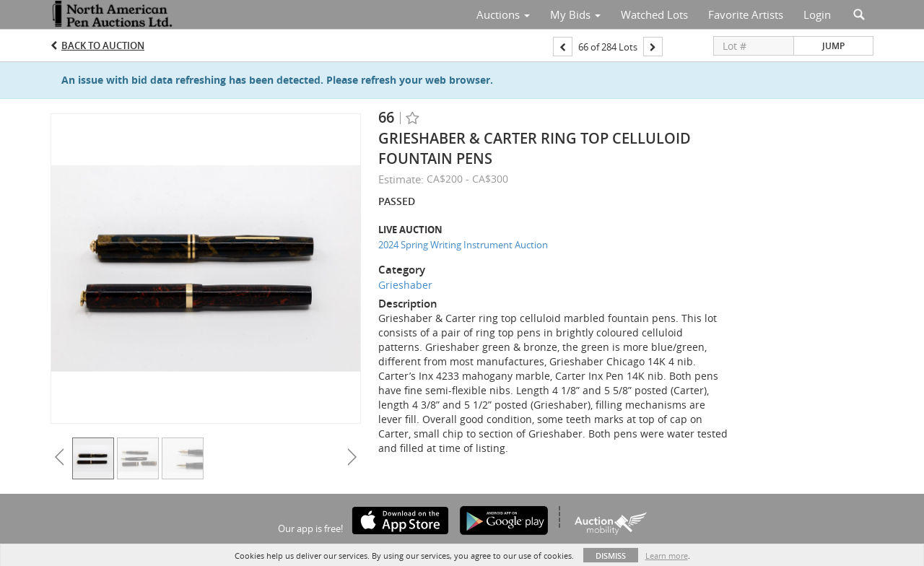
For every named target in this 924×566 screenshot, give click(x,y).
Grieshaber (405, 285)
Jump (833, 46)
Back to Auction (103, 45)
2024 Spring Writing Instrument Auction (463, 245)
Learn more (667, 556)
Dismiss (611, 556)
